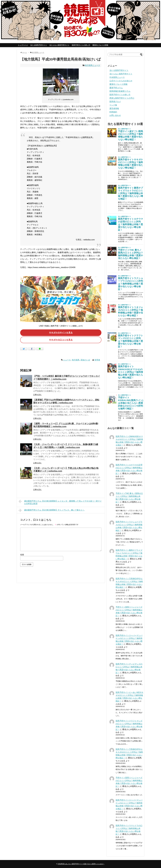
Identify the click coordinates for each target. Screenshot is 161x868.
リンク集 (113, 105)
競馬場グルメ (115, 102)
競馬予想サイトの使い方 (81, 45)
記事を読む (38, 395)
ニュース (67, 360)
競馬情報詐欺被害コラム (120, 91)
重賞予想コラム (116, 88)
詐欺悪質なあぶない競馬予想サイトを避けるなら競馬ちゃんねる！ (81, 864)
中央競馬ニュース (117, 77)
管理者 (97, 360)
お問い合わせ (115, 115)
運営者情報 (114, 108)
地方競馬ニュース (92, 65)
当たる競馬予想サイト (39, 45)
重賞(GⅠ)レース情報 (100, 45)
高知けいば (85, 360)
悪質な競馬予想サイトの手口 (122, 98)
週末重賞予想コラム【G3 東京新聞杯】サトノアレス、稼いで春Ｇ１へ (51, 510)
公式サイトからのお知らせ (121, 81)
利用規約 (113, 112)
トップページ (23, 45)
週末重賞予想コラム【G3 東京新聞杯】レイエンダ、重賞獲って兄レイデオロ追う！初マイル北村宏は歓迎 (60, 502)
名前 (22, 555)
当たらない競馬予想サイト (59, 45)
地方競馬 (76, 360)
